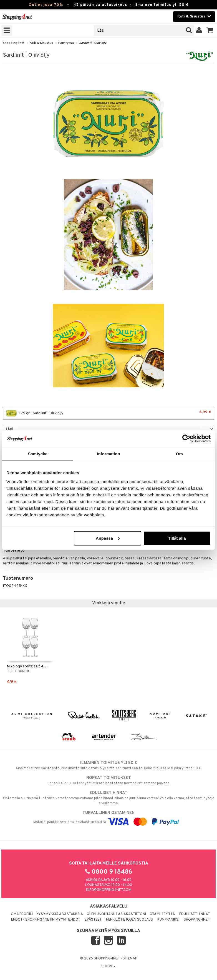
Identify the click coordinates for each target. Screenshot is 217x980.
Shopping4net (14, 43)
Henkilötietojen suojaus (129, 920)
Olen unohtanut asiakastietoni (116, 914)
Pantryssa (66, 43)
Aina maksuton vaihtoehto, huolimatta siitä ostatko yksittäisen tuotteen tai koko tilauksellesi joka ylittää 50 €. (108, 765)
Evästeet (93, 920)
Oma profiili (22, 914)
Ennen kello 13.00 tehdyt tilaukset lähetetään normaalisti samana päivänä (108, 780)
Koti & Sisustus (41, 43)
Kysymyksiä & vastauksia (60, 914)
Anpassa (108, 538)
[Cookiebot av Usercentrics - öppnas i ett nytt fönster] (186, 439)
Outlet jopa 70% (46, 5)
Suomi (108, 966)
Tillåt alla (177, 538)
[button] (210, 31)
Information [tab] (108, 454)
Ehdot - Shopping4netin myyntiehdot (46, 920)
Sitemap (130, 959)
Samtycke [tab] (38, 454)
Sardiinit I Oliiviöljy (93, 43)
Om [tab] (179, 454)
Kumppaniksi (168, 920)
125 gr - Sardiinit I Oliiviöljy (108, 413)
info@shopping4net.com (109, 890)
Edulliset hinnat (195, 914)
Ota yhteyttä (162, 914)
